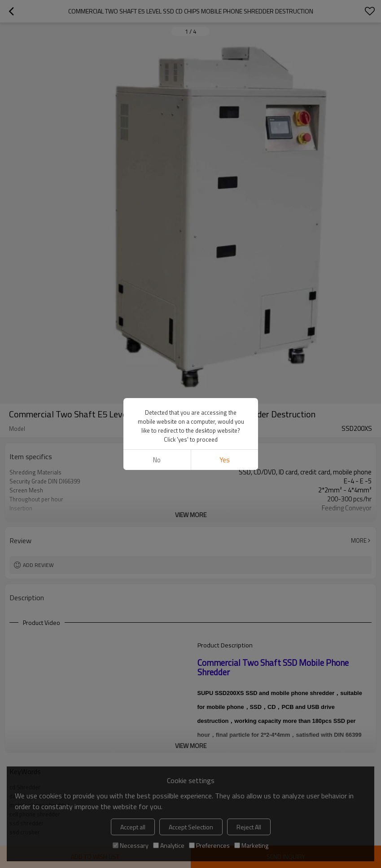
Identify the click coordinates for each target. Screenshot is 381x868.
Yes (224, 460)
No (157, 460)
